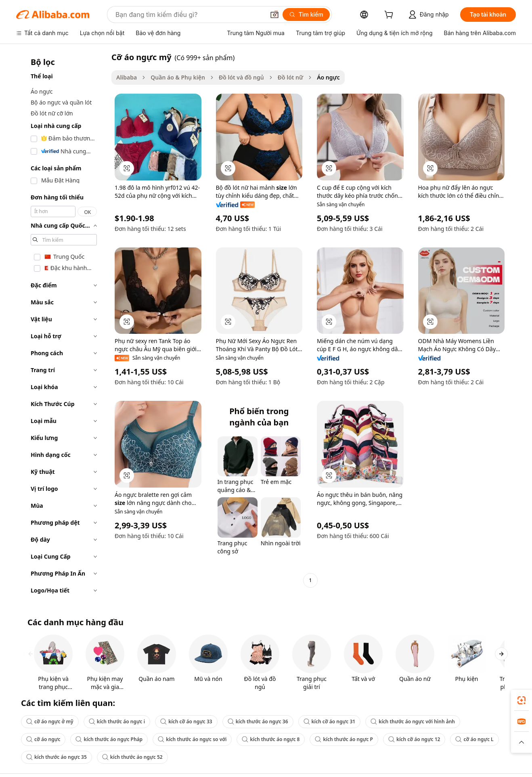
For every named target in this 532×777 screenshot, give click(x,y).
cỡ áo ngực (43, 739)
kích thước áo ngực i (117, 721)
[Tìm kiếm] (306, 15)
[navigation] (61, 326)
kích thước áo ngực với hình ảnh (413, 721)
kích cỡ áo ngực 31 (330, 721)
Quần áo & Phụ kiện (178, 77)
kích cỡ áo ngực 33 (186, 721)
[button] (274, 15)
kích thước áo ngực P (344, 739)
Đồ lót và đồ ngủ (241, 77)
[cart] (390, 16)
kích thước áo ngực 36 (258, 721)
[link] (522, 700)
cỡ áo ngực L (474, 739)
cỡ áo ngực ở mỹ (50, 721)
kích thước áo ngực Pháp (109, 739)
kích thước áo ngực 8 (271, 739)
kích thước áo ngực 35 (57, 757)
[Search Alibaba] (189, 15)
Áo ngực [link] (328, 77)
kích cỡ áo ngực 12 (414, 739)
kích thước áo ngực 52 (132, 757)
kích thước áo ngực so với (192, 739)
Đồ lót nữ (291, 77)
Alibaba (127, 77)
